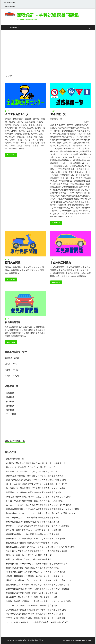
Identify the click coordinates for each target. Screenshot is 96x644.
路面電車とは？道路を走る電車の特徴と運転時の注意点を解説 (34, 492)
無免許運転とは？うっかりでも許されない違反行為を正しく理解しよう (38, 584)
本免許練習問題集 (61, 262)
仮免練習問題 (13, 322)
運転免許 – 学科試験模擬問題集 (48, 15)
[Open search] (89, 28)
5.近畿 (8, 370)
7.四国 (8, 376)
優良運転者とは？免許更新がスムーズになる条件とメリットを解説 (36, 538)
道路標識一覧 (58, 114)
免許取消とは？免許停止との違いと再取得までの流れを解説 (33, 568)
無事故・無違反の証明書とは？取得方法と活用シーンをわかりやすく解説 (39, 601)
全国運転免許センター (18, 114)
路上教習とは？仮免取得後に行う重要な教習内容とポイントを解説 (36, 488)
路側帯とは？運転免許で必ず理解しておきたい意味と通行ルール (35, 476)
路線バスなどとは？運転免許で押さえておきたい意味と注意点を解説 (37, 480)
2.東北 (17, 358)
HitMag (88, 640)
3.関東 (8, 364)
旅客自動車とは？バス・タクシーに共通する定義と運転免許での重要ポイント (41, 513)
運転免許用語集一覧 (15, 459)
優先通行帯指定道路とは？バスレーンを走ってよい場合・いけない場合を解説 (41, 547)
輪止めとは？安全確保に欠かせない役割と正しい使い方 (31, 467)
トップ (7, 111)
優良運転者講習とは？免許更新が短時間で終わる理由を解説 (33, 534)
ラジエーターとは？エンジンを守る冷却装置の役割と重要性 (33, 517)
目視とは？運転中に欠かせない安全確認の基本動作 (29, 559)
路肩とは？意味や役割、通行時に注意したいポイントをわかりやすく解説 (39, 496)
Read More (10, 154)
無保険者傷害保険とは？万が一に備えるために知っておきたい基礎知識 (38, 589)
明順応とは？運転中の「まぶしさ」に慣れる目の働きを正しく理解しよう (39, 580)
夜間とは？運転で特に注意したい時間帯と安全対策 (29, 555)
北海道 (9, 358)
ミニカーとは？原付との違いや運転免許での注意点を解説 (32, 605)
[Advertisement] (48, 53)
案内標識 (10, 410)
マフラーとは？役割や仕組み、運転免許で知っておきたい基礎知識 (36, 618)
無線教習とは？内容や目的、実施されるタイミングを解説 (32, 593)
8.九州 (16, 376)
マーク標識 (11, 414)
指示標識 (10, 401)
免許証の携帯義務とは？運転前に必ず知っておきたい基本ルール (35, 576)
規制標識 (10, 393)
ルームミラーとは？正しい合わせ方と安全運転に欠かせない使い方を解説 (39, 505)
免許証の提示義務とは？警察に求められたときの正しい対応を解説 (36, 572)
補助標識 (10, 406)
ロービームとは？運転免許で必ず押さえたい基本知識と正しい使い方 (37, 484)
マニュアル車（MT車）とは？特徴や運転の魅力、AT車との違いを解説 (37, 622)
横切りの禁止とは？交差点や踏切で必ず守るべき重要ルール (33, 522)
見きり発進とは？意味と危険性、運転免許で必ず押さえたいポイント (37, 614)
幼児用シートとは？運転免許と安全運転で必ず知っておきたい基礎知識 (38, 526)
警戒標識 (10, 397)
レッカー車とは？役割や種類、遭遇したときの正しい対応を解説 (35, 501)
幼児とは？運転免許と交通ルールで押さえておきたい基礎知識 (34, 530)
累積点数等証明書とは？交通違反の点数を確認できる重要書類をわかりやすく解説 (43, 509)
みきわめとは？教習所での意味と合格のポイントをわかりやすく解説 (37, 610)
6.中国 (16, 370)
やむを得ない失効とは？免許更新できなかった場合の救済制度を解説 (37, 551)
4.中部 (16, 364)
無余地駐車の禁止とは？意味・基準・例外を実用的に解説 (32, 597)
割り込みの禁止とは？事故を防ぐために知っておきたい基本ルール (36, 463)
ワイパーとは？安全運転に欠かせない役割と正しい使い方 (32, 471)
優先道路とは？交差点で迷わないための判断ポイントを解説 (33, 543)
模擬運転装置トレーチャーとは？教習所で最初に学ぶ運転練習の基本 (37, 563)
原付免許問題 (13, 262)
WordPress (77, 640)
